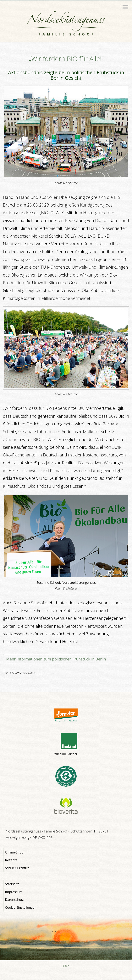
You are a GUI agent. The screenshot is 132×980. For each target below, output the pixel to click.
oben (66, 966)
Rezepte (11, 860)
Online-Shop (14, 852)
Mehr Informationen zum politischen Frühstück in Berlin (56, 659)
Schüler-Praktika (17, 868)
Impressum (14, 892)
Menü (126, 6)
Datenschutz (14, 899)
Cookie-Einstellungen (21, 907)
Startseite (12, 884)
